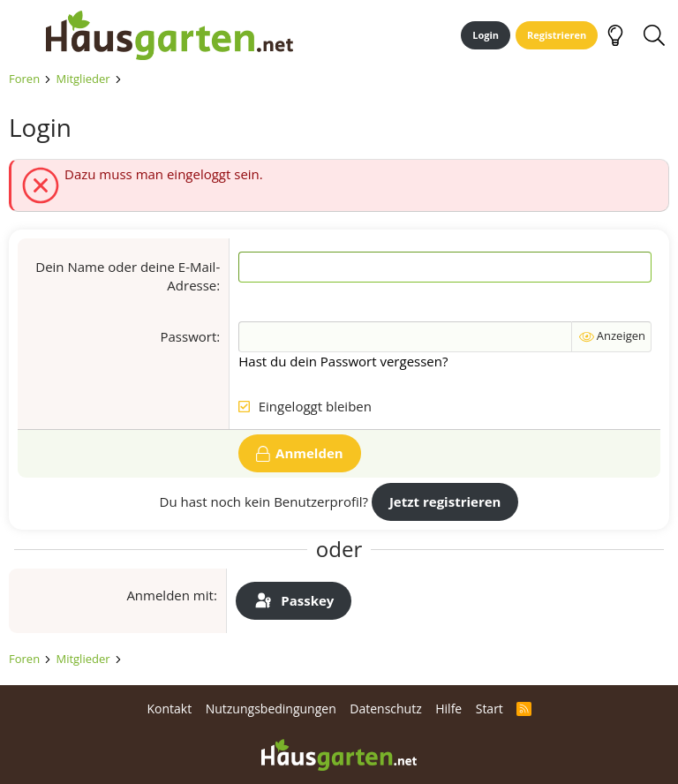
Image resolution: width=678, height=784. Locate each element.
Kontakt (169, 709)
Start (490, 709)
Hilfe (448, 709)
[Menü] (21, 35)
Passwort (189, 336)
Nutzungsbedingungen (271, 709)
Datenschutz (385, 709)
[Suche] (654, 35)
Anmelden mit (170, 595)
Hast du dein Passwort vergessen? (343, 361)
